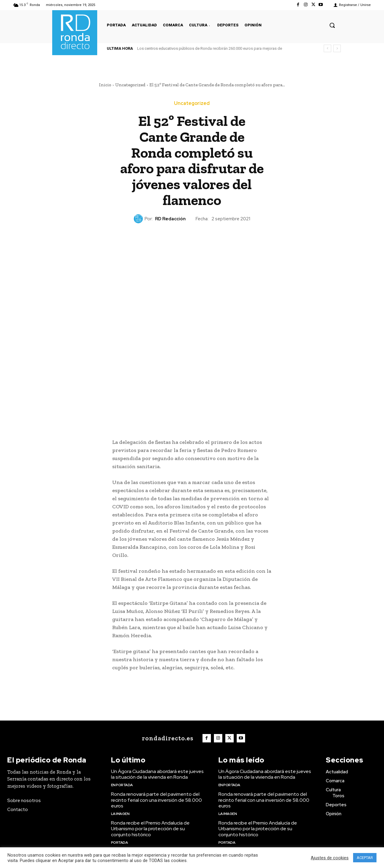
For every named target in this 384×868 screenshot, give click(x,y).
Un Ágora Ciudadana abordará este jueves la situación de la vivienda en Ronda (157, 774)
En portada (122, 785)
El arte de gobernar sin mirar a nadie (168, 48)
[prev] (327, 48)
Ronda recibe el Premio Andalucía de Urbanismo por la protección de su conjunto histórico (150, 829)
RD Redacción (170, 219)
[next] (337, 48)
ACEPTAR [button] (365, 858)
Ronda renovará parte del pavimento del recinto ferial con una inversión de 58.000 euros (156, 800)
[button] (332, 25)
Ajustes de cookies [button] (330, 858)
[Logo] (166, 738)
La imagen (120, 814)
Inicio (105, 85)
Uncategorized (130, 85)
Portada (120, 843)
